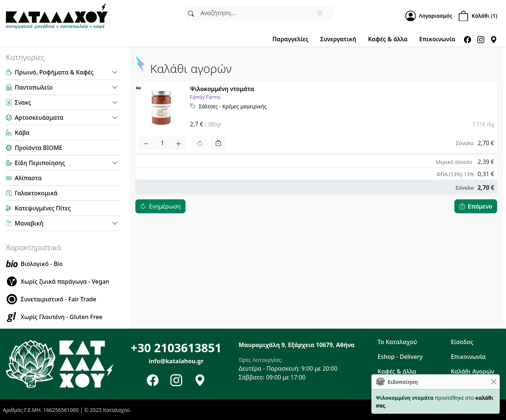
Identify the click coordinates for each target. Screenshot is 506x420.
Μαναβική (29, 223)
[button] (115, 72)
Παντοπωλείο (34, 87)
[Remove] (218, 143)
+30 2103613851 (176, 348)
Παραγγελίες (290, 39)
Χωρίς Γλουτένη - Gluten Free (62, 317)
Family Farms (205, 97)
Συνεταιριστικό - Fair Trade (58, 299)
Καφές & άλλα (388, 39)
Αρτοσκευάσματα (39, 118)
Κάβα (22, 133)
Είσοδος (462, 342)
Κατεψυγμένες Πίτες (43, 208)
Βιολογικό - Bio (42, 264)
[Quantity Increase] (179, 143)
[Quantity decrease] (146, 143)
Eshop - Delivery (400, 357)
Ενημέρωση (165, 206)
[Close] (494, 382)
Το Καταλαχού (397, 342)
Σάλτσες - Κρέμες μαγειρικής (233, 106)
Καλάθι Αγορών (472, 371)
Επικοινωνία (437, 39)
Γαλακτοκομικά (36, 193)
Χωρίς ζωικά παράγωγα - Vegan (65, 281)
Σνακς (23, 102)
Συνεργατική (338, 39)
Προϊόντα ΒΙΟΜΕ (39, 148)
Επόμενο (480, 206)
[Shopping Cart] (479, 16)
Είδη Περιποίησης (40, 163)
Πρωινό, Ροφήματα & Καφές (54, 72)
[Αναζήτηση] (191, 13)
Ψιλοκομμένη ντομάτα (222, 89)
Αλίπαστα (28, 178)
